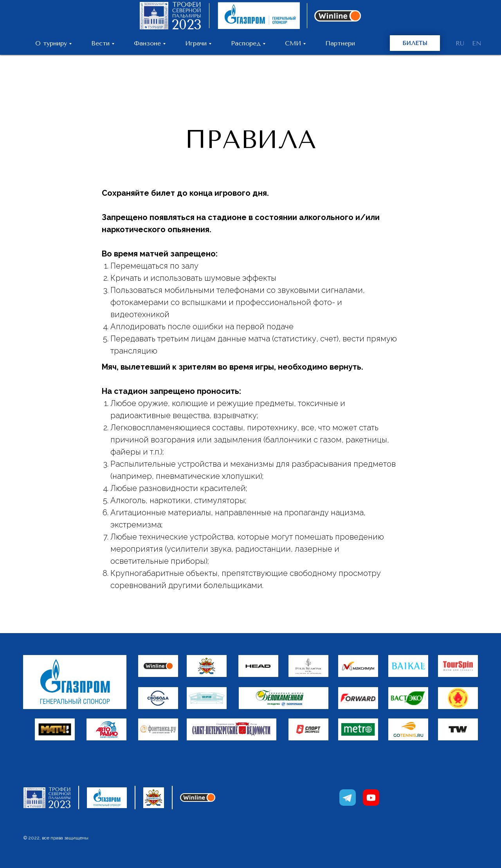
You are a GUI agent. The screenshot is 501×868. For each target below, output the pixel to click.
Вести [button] (100, 43)
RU (460, 43)
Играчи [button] (196, 43)
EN (477, 43)
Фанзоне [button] (147, 43)
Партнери (340, 43)
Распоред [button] (246, 43)
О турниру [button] (51, 43)
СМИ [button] (293, 43)
